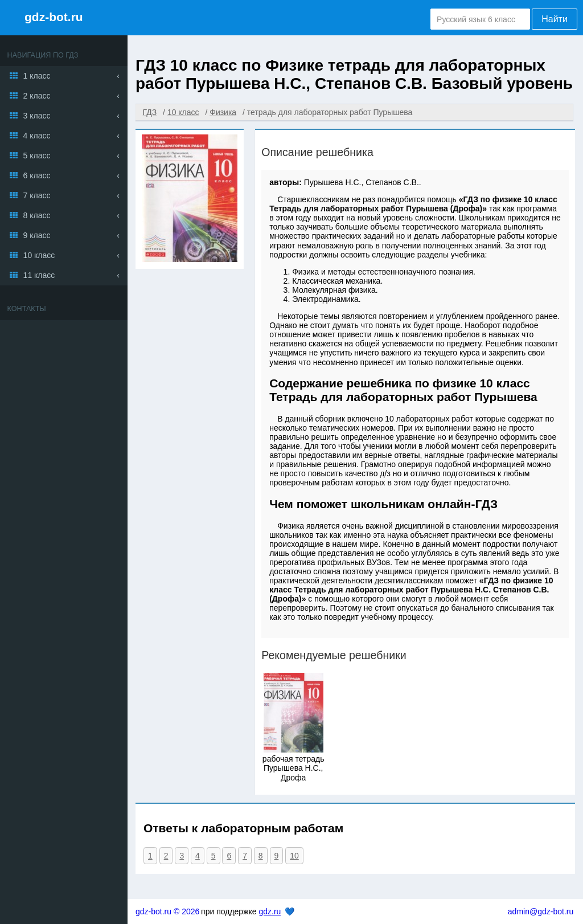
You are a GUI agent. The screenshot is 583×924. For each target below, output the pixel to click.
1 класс (37, 76)
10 (294, 856)
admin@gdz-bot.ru (541, 911)
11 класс (39, 275)
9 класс (37, 235)
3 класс (37, 116)
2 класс (37, 96)
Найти (555, 19)
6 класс (37, 175)
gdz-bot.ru (54, 17)
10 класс (39, 255)
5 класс (37, 156)
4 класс (37, 136)
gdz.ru (270, 911)
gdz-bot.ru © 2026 (167, 911)
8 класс (37, 215)
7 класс (37, 195)
